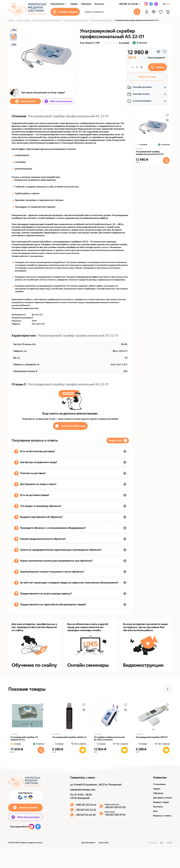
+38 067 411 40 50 (128, 4)
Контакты (158, 807)
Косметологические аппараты (76, 20)
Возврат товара (161, 802)
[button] (167, 689)
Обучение (158, 793)
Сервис (157, 789)
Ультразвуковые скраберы (101, 20)
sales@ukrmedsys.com (83, 790)
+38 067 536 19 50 (115, 815)
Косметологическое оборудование (47, 20)
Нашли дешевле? (156, 58)
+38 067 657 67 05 (115, 807)
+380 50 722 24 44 (86, 805)
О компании (159, 784)
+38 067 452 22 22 (86, 810)
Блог (155, 811)
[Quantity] (137, 67)
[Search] (137, 12)
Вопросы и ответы (162, 816)
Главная (11, 20)
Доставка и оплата (162, 798)
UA (164, 4)
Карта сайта (104, 843)
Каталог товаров (24, 20)
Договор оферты (88, 843)
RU (169, 4)
